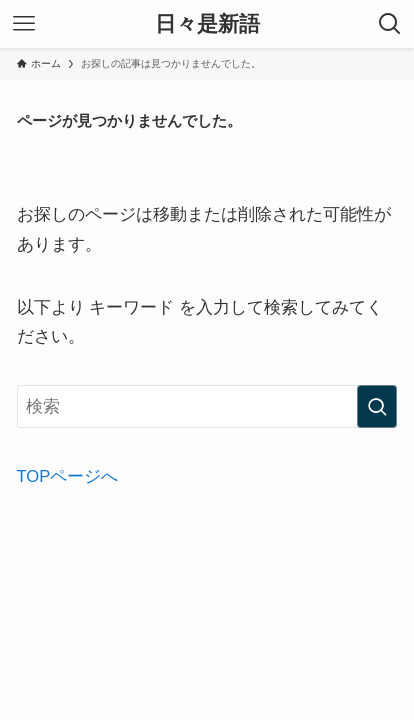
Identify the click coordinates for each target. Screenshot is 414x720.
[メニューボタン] (24, 24)
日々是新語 (207, 24)
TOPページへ (68, 476)
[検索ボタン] (390, 24)
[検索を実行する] (377, 406)
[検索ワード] (207, 406)
